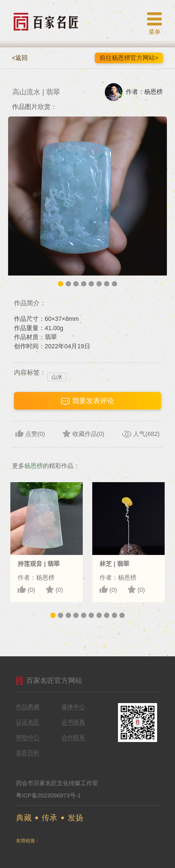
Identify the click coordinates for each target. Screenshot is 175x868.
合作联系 (73, 738)
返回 (20, 58)
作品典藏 (28, 707)
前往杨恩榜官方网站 (129, 58)
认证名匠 (28, 722)
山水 (57, 377)
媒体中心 (73, 707)
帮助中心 (28, 738)
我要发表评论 (87, 401)
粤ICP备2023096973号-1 (48, 795)
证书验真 (73, 722)
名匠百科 (28, 753)
